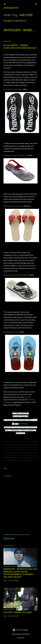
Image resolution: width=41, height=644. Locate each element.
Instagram (24, 420)
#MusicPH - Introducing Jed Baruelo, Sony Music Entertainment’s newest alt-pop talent (20, 573)
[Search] (36, 3)
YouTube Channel (27, 427)
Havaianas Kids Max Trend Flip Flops (17, 275)
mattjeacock (26, 634)
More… (29, 30)
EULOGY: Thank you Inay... (18, 612)
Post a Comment (14, 581)
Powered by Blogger (20, 630)
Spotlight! (12, 30)
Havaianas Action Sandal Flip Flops (16, 155)
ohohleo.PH (11, 8)
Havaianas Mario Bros (12, 332)
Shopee (27, 397)
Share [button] (5, 468)
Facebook (23, 424)
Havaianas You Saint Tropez (15, 206)
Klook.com (9, 538)
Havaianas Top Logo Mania (14, 89)
